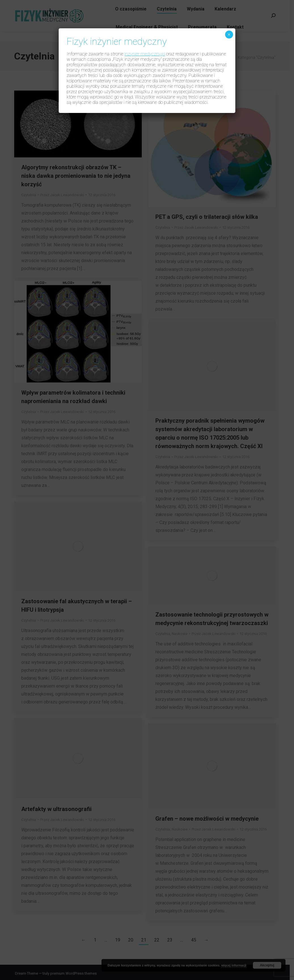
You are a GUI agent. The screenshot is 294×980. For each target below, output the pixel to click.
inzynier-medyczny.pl (145, 54)
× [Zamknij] (229, 35)
